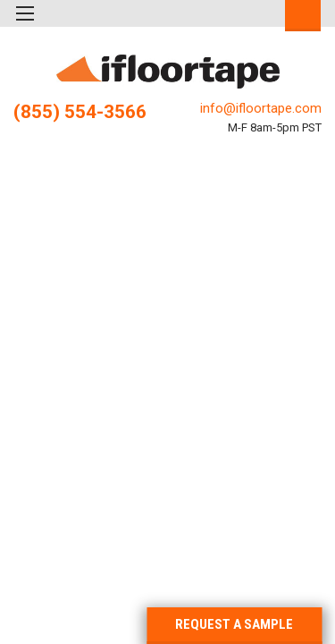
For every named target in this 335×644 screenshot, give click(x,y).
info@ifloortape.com (261, 108)
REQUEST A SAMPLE (234, 624)
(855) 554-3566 (80, 112)
